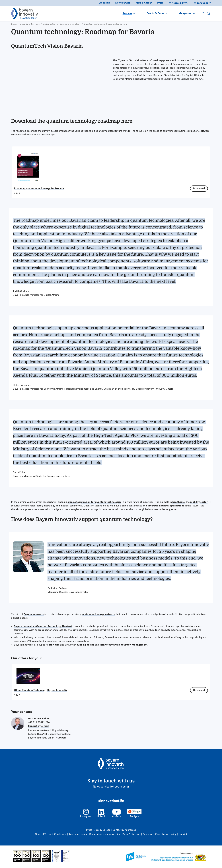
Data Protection (132, 834)
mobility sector (199, 502)
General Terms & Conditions (51, 834)
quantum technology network (97, 614)
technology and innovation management (123, 645)
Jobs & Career (144, 3)
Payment (148, 834)
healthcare (179, 502)
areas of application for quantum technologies (94, 502)
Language (201, 3)
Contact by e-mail (38, 726)
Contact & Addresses (124, 830)
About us (105, 3)
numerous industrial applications (165, 506)
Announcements (78, 834)
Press (160, 3)
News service (123, 3)
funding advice (86, 645)
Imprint (183, 834)
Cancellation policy (166, 834)
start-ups (54, 645)
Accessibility (177, 3)
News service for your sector (111, 787)
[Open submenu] (134, 13)
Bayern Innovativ (34, 614)
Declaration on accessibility (105, 834)
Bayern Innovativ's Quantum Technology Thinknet (43, 626)
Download (199, 188)
